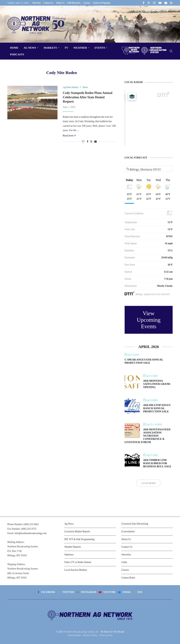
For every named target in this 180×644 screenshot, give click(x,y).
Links (124, 562)
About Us (60, 3)
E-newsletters (128, 531)
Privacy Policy (90, 635)
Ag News (30, 48)
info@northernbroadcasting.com (31, 533)
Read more (69, 136)
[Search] (171, 51)
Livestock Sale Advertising (135, 524)
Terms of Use (106, 635)
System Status (74, 635)
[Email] (166, 3)
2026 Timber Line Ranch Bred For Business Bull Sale (157, 463)
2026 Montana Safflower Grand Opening (157, 384)
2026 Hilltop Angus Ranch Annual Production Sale (157, 408)
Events (100, 48)
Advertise (36, 3)
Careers (87, 3)
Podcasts (17, 54)
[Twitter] (149, 3)
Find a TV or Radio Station (78, 562)
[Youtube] (160, 3)
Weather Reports (73, 547)
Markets (50, 48)
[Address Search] (149, 170)
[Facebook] (144, 3)
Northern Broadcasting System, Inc (81, 632)
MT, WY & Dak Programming (79, 539)
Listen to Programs (102, 3)
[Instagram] (154, 3)
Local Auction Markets (76, 570)
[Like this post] (83, 142)
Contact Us (48, 3)
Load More (149, 483)
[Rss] (171, 3)
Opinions (69, 555)
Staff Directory (74, 3)
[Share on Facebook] (88, 142)
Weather (80, 48)
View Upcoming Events (149, 320)
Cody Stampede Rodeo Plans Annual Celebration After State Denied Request (88, 97)
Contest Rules (128, 578)
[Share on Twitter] (91, 141)
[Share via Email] (95, 142)
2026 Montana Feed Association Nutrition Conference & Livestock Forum (148, 436)
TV (66, 48)
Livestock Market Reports (77, 531)
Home (14, 48)
